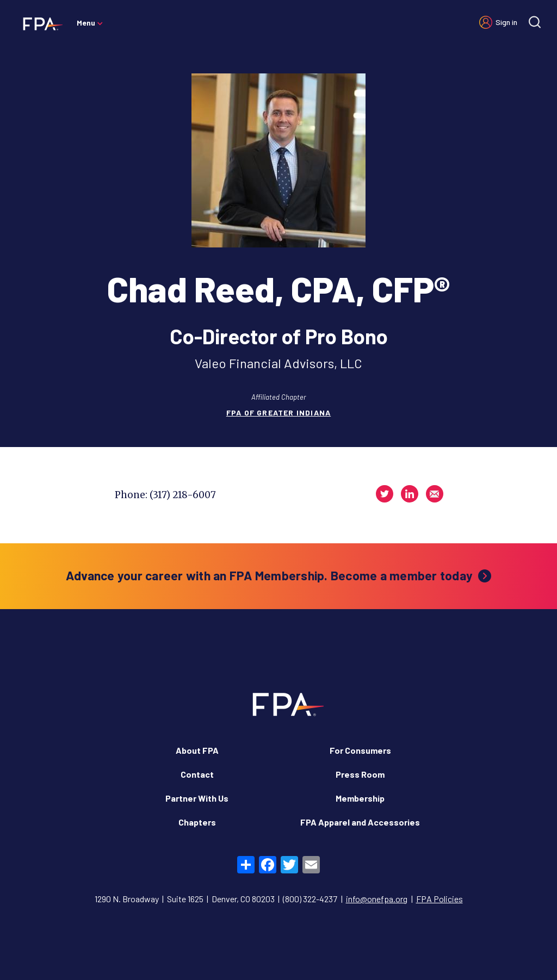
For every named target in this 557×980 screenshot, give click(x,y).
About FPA (197, 750)
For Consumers (360, 750)
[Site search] (535, 22)
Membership (360, 798)
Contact (197, 774)
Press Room (360, 774)
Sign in (506, 22)
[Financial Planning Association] (39, 23)
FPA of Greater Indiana (278, 413)
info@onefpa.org (377, 899)
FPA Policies (440, 899)
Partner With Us (197, 798)
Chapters (197, 822)
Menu (86, 23)
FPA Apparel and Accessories (360, 822)
